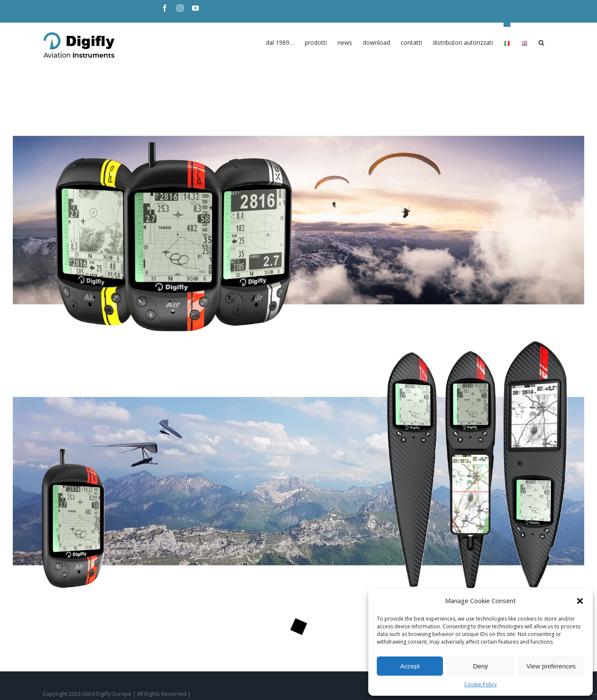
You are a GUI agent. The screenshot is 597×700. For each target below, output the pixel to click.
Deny (480, 666)
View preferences (551, 666)
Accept (410, 666)
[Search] (541, 41)
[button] (580, 601)
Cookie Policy (481, 684)
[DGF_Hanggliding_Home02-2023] (298, 83)
